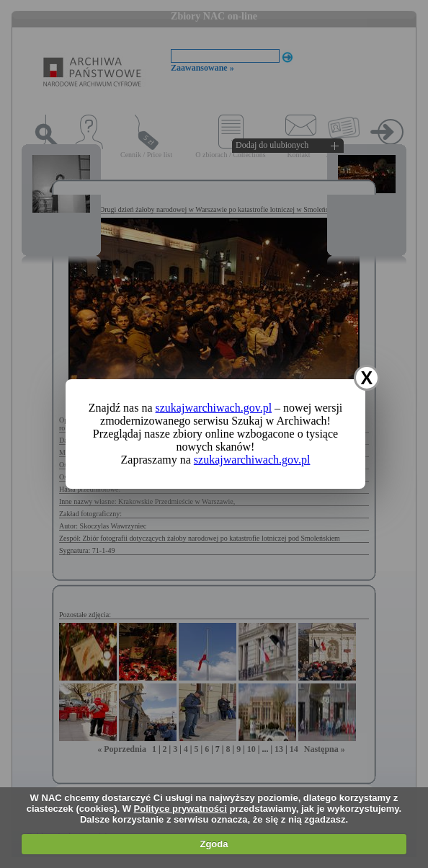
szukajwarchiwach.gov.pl (214, 408)
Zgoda (214, 844)
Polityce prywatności (180, 809)
